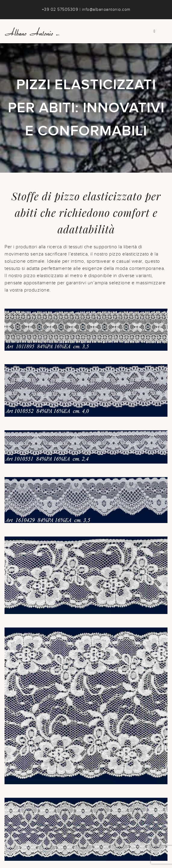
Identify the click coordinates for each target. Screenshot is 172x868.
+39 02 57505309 (60, 9)
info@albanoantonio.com (106, 9)
